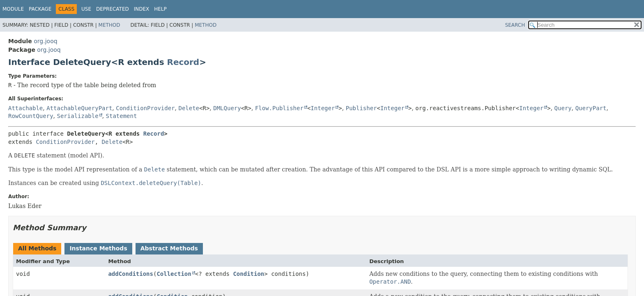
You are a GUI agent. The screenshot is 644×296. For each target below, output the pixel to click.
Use (86, 9)
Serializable (77, 116)
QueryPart (591, 108)
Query (563, 108)
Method (109, 25)
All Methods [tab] (37, 248)
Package (40, 9)
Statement (122, 116)
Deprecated (113, 9)
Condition (248, 274)
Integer (323, 108)
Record (183, 62)
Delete (189, 108)
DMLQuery (227, 108)
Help (160, 9)
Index (142, 9)
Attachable (25, 108)
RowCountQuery (31, 116)
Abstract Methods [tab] (169, 248)
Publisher (361, 108)
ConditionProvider (145, 108)
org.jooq (45, 41)
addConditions (131, 274)
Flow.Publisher (279, 108)
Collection (174, 274)
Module (13, 9)
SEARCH (515, 25)
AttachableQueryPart (79, 108)
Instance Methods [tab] (98, 248)
